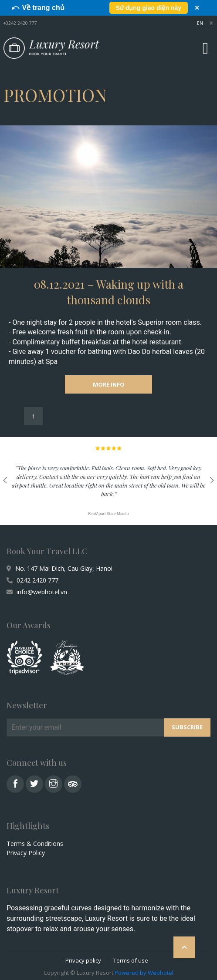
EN (200, 23)
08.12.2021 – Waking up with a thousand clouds (109, 292)
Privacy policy (83, 960)
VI (212, 23)
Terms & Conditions (35, 844)
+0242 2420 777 (20, 23)
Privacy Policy (26, 853)
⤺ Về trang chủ (38, 8)
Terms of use (131, 960)
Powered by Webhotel (144, 973)
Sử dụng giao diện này (149, 8)
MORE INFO (109, 384)
